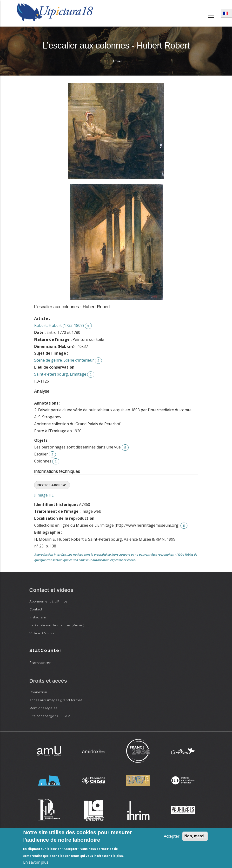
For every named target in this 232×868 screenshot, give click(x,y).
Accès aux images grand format (56, 700)
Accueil (117, 61)
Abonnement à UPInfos (48, 601)
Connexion (38, 692)
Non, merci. (195, 836)
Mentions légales (43, 708)
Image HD (44, 495)
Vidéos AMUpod (43, 633)
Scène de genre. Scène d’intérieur (64, 360)
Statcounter (40, 663)
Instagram (38, 617)
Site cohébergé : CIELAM (50, 716)
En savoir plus (36, 862)
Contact (36, 609)
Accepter (172, 836)
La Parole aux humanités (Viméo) (57, 625)
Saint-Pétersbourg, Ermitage (60, 374)
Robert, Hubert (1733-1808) (59, 325)
